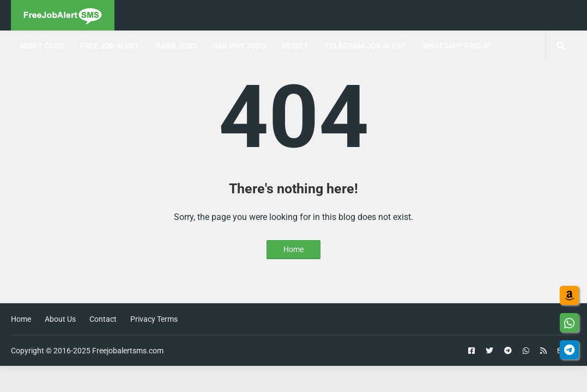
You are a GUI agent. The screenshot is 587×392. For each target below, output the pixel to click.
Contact (103, 319)
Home (293, 249)
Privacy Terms (154, 319)
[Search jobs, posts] (561, 46)
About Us (60, 319)
